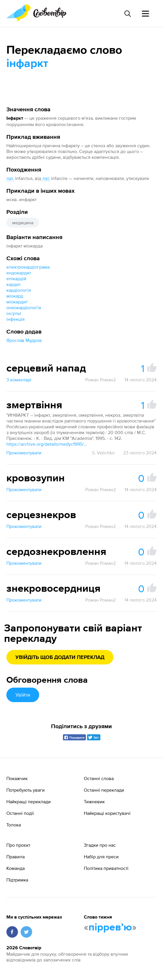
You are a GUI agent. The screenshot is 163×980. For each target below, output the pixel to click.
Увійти (23, 695)
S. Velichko (103, 453)
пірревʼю (110, 928)
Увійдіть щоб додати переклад (60, 657)
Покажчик (17, 778)
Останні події (20, 813)
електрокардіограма (28, 267)
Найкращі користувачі (107, 813)
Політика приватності (106, 868)
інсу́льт (14, 313)
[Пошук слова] (127, 14)
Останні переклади (104, 790)
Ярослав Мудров (24, 340)
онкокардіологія (24, 307)
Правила (16, 857)
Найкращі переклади (29, 802)
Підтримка (17, 880)
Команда (16, 868)
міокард (15, 296)
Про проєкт (18, 845)
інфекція (16, 319)
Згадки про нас (100, 845)
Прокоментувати (24, 453)
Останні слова (99, 778)
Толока (14, 825)
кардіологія (19, 290)
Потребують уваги (26, 790)
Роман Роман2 (100, 380)
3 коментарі (19, 380)
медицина (23, 223)
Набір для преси (101, 857)
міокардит (17, 302)
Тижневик (94, 802)
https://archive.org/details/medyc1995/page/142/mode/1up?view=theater (47, 444)
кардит (13, 284)
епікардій (16, 278)
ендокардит (19, 273)
